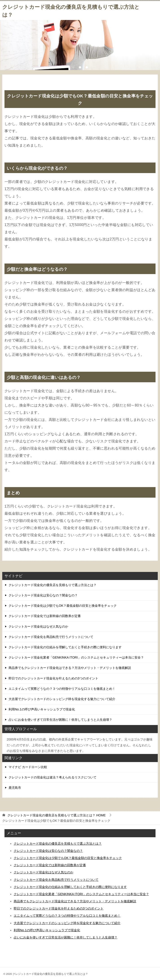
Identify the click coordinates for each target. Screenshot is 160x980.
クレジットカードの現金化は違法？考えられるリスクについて (53, 777)
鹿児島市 (15, 788)
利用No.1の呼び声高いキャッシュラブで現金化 (42, 709)
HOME (57, 815)
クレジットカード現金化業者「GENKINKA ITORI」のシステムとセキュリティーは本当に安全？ (76, 657)
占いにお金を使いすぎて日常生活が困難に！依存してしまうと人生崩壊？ (60, 720)
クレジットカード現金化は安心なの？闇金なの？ (43, 595)
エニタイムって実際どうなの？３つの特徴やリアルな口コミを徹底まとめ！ (62, 689)
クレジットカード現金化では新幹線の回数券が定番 (45, 616)
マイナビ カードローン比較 (28, 767)
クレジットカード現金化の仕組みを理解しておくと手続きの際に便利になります (65, 647)
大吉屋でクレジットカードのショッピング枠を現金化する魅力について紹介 (62, 699)
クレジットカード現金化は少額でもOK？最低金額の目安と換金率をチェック (63, 606)
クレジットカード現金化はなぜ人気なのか (38, 626)
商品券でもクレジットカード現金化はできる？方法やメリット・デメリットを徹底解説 (70, 668)
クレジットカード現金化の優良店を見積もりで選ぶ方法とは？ (53, 585)
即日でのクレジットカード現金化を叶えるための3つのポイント (53, 678)
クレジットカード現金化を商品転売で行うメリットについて (51, 637)
